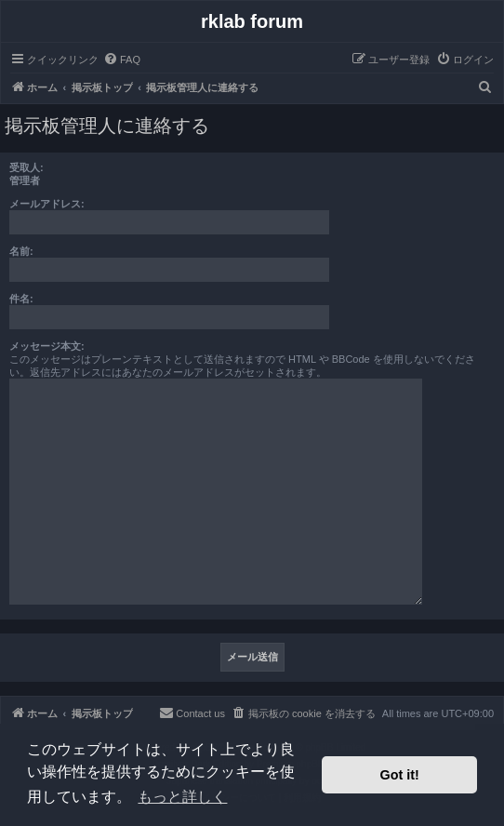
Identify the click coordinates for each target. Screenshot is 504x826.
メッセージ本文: (47, 346)
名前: (21, 251)
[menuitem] (122, 60)
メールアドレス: (47, 204)
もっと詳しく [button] (182, 797)
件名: (21, 299)
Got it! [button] (400, 775)
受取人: (27, 167)
